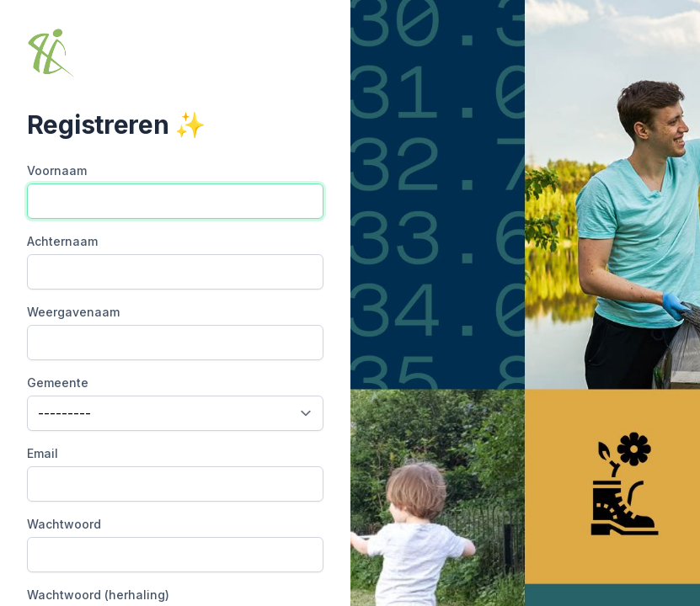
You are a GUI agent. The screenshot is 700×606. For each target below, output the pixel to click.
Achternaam (62, 241)
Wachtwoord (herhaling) (98, 595)
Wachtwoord (64, 524)
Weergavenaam (73, 312)
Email (43, 453)
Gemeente (58, 383)
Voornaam (57, 170)
